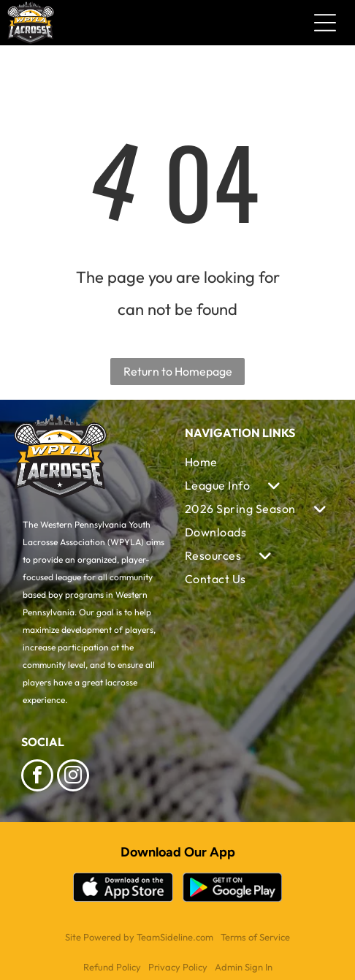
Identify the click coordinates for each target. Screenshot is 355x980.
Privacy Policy (178, 967)
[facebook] (37, 777)
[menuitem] (259, 462)
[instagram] (73, 777)
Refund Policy (112, 967)
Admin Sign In (244, 967)
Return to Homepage (178, 371)
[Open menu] (325, 23)
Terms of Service (255, 937)
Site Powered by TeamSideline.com (139, 937)
